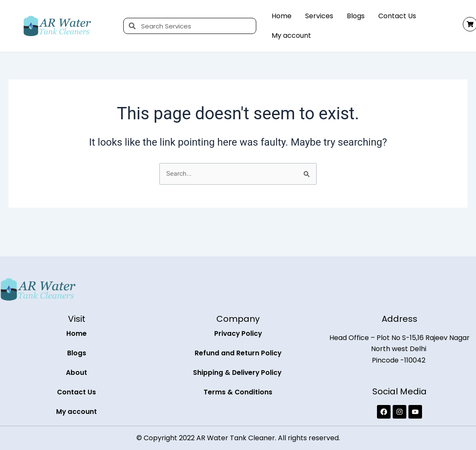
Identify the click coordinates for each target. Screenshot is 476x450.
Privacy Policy (238, 333)
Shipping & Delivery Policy (238, 373)
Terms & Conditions (238, 392)
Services (319, 16)
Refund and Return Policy (238, 353)
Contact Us (397, 16)
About (76, 373)
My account (291, 35)
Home (282, 16)
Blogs (356, 16)
